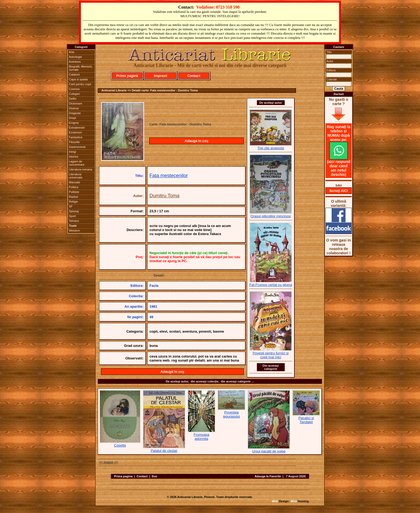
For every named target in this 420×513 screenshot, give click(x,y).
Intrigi (72, 152)
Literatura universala (76, 176)
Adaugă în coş (196, 141)
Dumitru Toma (164, 196)
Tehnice (74, 221)
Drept (72, 118)
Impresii (160, 76)
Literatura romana (80, 169)
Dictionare (76, 103)
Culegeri (74, 94)
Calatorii (74, 75)
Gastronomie (77, 147)
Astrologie (75, 57)
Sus (154, 476)
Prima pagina (123, 476)
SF (71, 206)
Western (74, 231)
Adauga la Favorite (268, 476)
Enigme (74, 123)
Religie (73, 202)
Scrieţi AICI (339, 191)
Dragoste (75, 113)
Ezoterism (75, 132)
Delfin (73, 99)
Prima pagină (127, 76)
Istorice (74, 157)
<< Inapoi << (108, 462)
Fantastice (76, 137)
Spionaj (74, 211)
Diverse (74, 108)
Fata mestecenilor (169, 176)
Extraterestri (77, 128)
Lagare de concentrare (77, 163)
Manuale (74, 182)
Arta (72, 52)
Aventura (75, 62)
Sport (72, 216)
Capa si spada (78, 79)
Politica (74, 187)
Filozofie (74, 142)
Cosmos (74, 89)
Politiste (74, 192)
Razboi (73, 197)
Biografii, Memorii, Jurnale (81, 68)
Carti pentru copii (80, 84)
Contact (194, 76)
